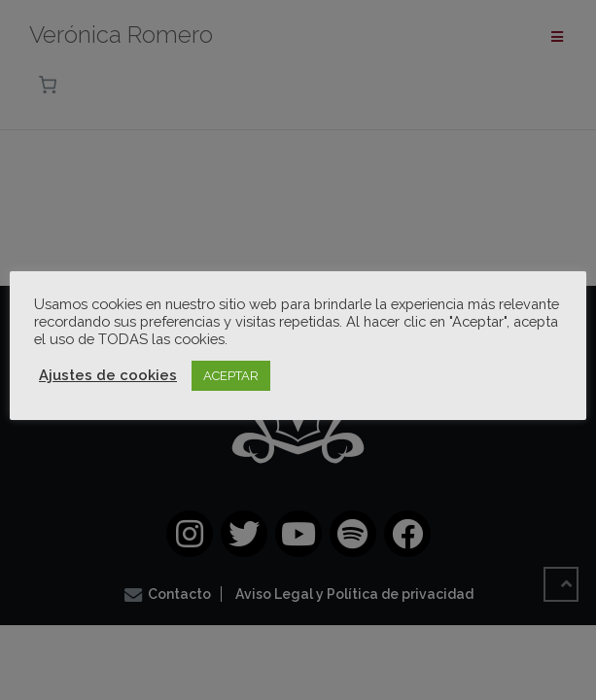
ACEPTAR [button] (231, 376)
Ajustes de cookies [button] (108, 375)
